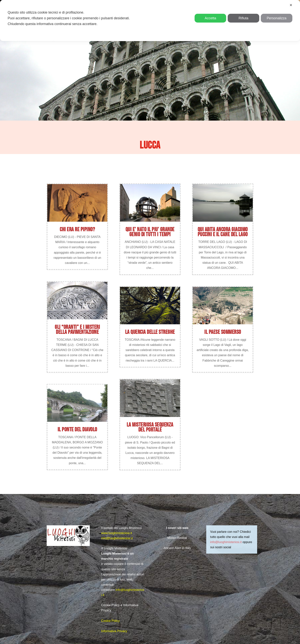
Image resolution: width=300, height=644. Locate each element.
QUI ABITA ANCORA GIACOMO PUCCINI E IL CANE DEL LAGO (223, 232)
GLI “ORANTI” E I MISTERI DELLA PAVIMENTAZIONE (77, 330)
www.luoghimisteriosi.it (117, 533)
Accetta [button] (210, 18)
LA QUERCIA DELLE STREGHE (150, 332)
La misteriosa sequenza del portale (150, 427)
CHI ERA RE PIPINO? (77, 230)
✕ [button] (291, 5)
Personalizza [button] (277, 18)
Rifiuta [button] (243, 18)
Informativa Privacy (114, 631)
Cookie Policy (110, 621)
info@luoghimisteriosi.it (117, 538)
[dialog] (150, 21)
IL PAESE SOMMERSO (223, 332)
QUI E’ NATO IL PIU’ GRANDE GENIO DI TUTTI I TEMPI (150, 232)
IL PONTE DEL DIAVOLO (77, 430)
